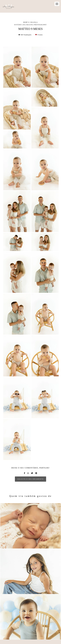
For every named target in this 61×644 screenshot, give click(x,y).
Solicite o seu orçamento (30, 479)
